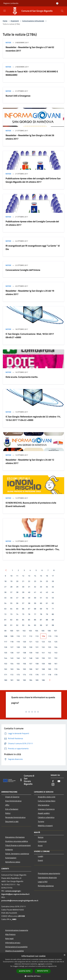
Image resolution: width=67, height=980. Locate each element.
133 (49, 647)
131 (37, 647)
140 (37, 653)
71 (53, 609)
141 (43, 653)
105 (43, 631)
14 (35, 576)
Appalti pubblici (44, 813)
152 (56, 658)
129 (24, 647)
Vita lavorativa (44, 805)
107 (55, 631)
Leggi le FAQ (43, 882)
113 (37, 636)
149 (37, 658)
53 (53, 598)
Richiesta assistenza (46, 886)
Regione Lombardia (11, 3)
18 (5, 581)
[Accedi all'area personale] (57, 3)
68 (35, 609)
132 (43, 647)
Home (5, 21)
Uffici (7, 805)
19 (11, 581)
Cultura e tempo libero (47, 801)
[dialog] (33, 966)
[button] (34, 976)
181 (12, 680)
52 (47, 598)
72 (5, 614)
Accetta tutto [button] (25, 971)
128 (18, 647)
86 (35, 620)
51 (41, 598)
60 (41, 603)
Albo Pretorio (10, 934)
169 (49, 669)
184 (31, 680)
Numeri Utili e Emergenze (18, 96)
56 (17, 603)
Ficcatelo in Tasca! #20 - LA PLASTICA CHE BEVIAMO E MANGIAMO (32, 73)
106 (49, 631)
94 (29, 625)
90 (5, 625)
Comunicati (42, 841)
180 (6, 680)
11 (17, 576)
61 (47, 603)
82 (11, 620)
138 (24, 653)
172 (12, 675)
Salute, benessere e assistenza (17, 854)
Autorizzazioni (11, 858)
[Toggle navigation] (5, 11)
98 (53, 625)
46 (11, 598)
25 (47, 581)
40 (29, 592)
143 (56, 653)
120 (24, 642)
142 (49, 653)
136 (12, 653)
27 (5, 587)
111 (24, 636)
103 (30, 631)
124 (49, 642)
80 (53, 614)
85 (29, 620)
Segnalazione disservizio (47, 878)
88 (47, 620)
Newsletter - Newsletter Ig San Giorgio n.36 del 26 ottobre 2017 (30, 137)
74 (17, 614)
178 (49, 675)
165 (24, 669)
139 (31, 653)
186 (43, 680)
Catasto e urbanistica (46, 817)
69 (41, 609)
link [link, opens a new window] (55, 966)
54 (5, 603)
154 (12, 664)
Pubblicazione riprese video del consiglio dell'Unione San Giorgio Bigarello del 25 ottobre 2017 (33, 180)
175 (31, 675)
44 (53, 592)
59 (35, 603)
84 (23, 620)
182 (18, 680)
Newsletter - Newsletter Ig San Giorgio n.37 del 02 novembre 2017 (30, 49)
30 (23, 587)
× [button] (64, 955)
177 (43, 675)
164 (18, 669)
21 (23, 581)
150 (43, 658)
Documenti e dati (12, 821)
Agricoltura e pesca (13, 862)
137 (18, 653)
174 (24, 675)
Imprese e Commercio (46, 809)
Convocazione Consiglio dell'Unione (23, 270)
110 (18, 636)
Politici (8, 813)
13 (29, 576)
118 (12, 642)
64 (11, 609)
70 (47, 609)
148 (31, 658)
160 (49, 664)
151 (49, 658)
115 (50, 636)
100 (11, 631)
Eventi (40, 860)
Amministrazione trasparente (17, 930)
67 (29, 609)
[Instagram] (53, 785)
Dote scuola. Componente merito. (22, 377)
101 (18, 631)
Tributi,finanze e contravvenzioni (18, 845)
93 (23, 625)
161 (56, 664)
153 (6, 664)
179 (56, 675)
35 (53, 587)
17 (53, 576)
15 (41, 576)
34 (47, 587)
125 (56, 642)
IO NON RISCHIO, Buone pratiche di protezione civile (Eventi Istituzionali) (31, 504)
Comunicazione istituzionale (33, 21)
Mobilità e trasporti (45, 826)
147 (24, 658)
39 (23, 592)
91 (11, 625)
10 (11, 576)
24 (41, 581)
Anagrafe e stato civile (47, 797)
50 (35, 598)
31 (29, 587)
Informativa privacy (13, 943)
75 (23, 614)
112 (31, 636)
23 (35, 581)
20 (17, 581)
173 (18, 675)
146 (18, 658)
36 (5, 592)
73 (11, 614)
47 (17, 598)
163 (12, 669)
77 (35, 614)
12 (23, 576)
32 (35, 587)
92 (17, 625)
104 (37, 631)
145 (12, 658)
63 (5, 609)
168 (43, 669)
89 (53, 620)
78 (41, 614)
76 (29, 614)
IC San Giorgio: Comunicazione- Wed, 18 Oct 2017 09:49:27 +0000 (30, 336)
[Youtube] (59, 781)
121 (31, 642)
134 (56, 647)
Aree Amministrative (13, 801)
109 (12, 636)
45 (5, 598)
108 (6, 636)
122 (37, 642)
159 (43, 664)
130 (31, 647)
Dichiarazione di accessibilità (16, 947)
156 (24, 664)
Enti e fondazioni (12, 809)
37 (11, 592)
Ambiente (9, 849)
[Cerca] (62, 11)
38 (17, 592)
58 (29, 603)
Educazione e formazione (15, 837)
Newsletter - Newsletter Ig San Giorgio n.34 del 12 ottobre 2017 (30, 461)
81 (5, 620)
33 (41, 587)
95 (35, 625)
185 (37, 680)
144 (6, 658)
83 (17, 620)
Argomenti (15, 21)
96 (41, 625)
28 (11, 587)
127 (12, 647)
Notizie (8, 42)
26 (53, 581)
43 (47, 592)
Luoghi (41, 856)
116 (56, 636)
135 (6, 653)
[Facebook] (53, 781)
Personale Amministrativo (15, 817)
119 (18, 642)
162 (6, 669)
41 (35, 592)
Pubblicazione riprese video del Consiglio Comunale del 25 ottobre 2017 (32, 223)
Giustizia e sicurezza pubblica (17, 841)
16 (47, 576)
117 (6, 642)
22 (29, 581)
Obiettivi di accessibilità (14, 951)
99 (5, 631)
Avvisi (40, 845)
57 (23, 603)
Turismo (41, 821)
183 (24, 680)
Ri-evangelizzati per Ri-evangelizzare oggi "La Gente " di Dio (33, 247)
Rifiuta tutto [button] (43, 971)
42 (41, 592)
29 (17, 587)
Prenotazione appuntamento (49, 873)
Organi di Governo (12, 797)
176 (37, 675)
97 (47, 625)
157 (31, 664)
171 (6, 675)
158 (37, 664)
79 (47, 614)
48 (23, 598)
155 (18, 664)
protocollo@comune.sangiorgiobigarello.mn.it (20, 900)
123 (43, 642)
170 (56, 669)
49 (29, 598)
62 (53, 603)
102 (24, 631)
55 (11, 603)
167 (37, 669)
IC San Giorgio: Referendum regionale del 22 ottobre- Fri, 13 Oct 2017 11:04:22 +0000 (33, 418)
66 (23, 609)
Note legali (9, 938)
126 (6, 647)
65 (17, 609)
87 (41, 620)
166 (31, 669)
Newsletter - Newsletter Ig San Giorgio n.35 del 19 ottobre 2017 (30, 292)
